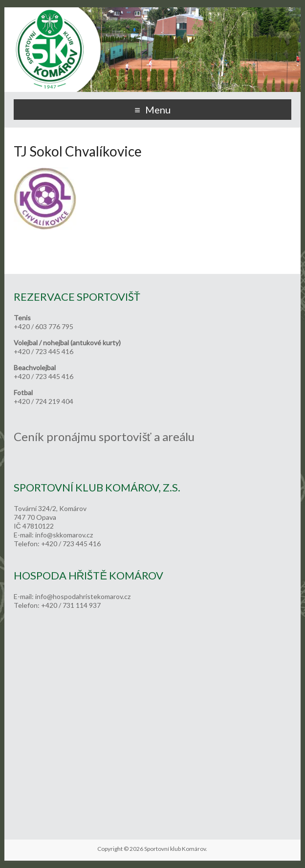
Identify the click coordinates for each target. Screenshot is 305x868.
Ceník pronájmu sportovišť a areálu (104, 436)
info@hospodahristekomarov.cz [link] (83, 596)
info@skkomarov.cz (64, 535)
